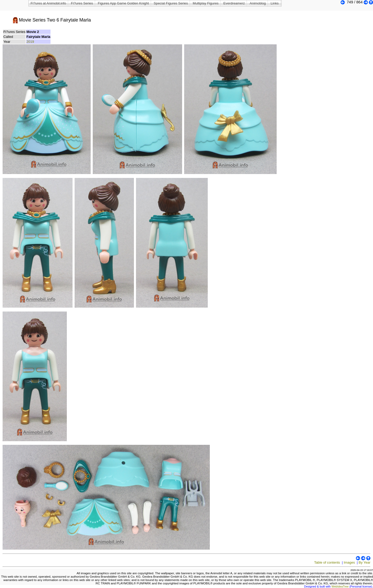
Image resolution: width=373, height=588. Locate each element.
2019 (30, 42)
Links (275, 3)
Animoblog (258, 3)
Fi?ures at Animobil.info (48, 3)
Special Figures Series (171, 3)
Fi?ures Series (82, 3)
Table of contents (327, 562)
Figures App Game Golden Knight (123, 3)
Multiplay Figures (206, 3)
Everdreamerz (234, 3)
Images (349, 562)
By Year (365, 562)
